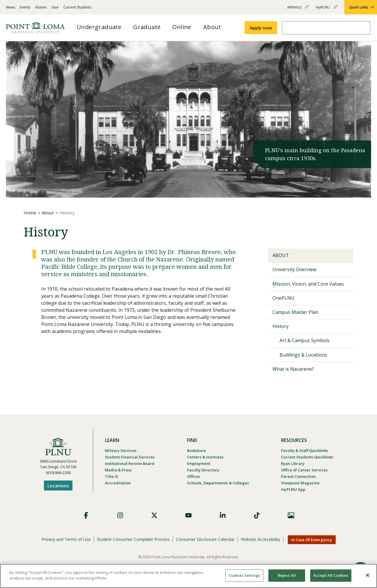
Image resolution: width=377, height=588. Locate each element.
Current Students (77, 7)
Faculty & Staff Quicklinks (305, 450)
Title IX (111, 476)
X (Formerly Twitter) (154, 515)
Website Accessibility (261, 539)
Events (25, 7)
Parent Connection (298, 476)
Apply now (261, 28)
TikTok (257, 515)
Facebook (86, 515)
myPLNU (326, 10)
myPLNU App (293, 489)
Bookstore (196, 450)
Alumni (41, 7)
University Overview (294, 269)
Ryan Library (293, 463)
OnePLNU (283, 298)
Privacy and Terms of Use (66, 539)
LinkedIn (223, 515)
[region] (188, 576)
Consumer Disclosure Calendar (205, 539)
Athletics (298, 10)
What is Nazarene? (293, 369)
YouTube (188, 515)
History (281, 326)
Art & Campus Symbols (305, 340)
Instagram (120, 515)
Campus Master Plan (295, 312)
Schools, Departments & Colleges (218, 483)
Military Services (121, 450)
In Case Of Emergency (312, 540)
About (48, 213)
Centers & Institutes (205, 457)
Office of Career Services (304, 470)
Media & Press (118, 470)
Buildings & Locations (303, 355)
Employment (199, 463)
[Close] (368, 575)
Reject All (287, 575)
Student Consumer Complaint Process (133, 539)
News (10, 7)
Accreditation (118, 483)
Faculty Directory (203, 470)
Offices (194, 476)
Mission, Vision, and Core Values (308, 284)
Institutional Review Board (130, 463)
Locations (58, 486)
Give (55, 7)
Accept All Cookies (331, 575)
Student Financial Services (130, 457)
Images (291, 515)
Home (30, 213)
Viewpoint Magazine (300, 483)
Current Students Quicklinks (307, 457)
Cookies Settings (244, 575)
